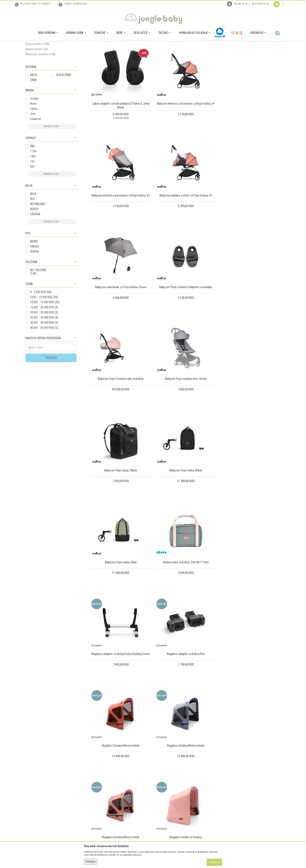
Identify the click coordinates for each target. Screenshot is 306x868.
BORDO (34, 249)
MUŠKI (34, 281)
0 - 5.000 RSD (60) (41, 332)
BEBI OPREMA (61, 46)
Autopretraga (148, 61)
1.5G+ (34, 191)
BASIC (34, 115)
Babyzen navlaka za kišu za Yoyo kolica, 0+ (121, 235)
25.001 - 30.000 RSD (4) (44, 357)
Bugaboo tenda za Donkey (250, 600)
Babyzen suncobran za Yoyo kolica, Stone (185, 235)
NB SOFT (161, 857)
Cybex (34, 149)
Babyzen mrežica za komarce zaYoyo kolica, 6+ (250, 143)
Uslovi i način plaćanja (103, 790)
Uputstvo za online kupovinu (107, 784)
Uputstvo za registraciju (104, 778)
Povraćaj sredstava (166, 790)
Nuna (33, 144)
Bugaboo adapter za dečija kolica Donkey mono (120, 509)
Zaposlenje (32, 778)
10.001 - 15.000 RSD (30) (45, 342)
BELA (33, 234)
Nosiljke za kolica (39, 74)
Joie (33, 154)
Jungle (34, 138)
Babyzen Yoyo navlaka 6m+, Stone (185, 326)
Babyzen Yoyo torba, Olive (185, 418)
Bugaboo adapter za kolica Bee (185, 509)
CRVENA (35, 254)
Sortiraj (166, 61)
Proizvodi (46, 46)
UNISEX (35, 286)
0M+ (33, 186)
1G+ (33, 201)
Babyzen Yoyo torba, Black (121, 418)
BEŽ (32, 239)
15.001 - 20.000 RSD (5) (44, 347)
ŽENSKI (34, 292)
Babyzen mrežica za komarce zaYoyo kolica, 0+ (185, 143)
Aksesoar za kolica (40, 94)
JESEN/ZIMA (63, 115)
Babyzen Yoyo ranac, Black (250, 326)
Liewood (35, 159)
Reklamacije (162, 784)
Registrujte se (261, 4)
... (263, 641)
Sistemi (33, 79)
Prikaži (224, 61)
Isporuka (160, 772)
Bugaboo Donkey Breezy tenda (250, 509)
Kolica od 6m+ (37, 89)
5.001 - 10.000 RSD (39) (44, 337)
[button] (279, 34)
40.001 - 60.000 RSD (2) (44, 368)
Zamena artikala (165, 778)
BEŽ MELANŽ (38, 244)
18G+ (33, 196)
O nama (30, 772)
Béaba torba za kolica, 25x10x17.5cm (250, 418)
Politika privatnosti (101, 802)
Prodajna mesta (35, 790)
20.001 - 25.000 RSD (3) (44, 352)
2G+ (33, 206)
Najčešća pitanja (100, 808)
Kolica (75, 46)
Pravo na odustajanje (168, 796)
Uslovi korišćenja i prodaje (106, 772)
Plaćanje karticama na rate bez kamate (113, 796)
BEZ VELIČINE (38, 312)
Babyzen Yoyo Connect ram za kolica (120, 326)
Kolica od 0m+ (38, 84)
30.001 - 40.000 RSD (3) (44, 363)
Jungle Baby (32, 46)
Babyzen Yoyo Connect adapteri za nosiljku (250, 235)
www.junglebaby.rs (136, 857)
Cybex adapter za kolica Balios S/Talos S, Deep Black (121, 145)
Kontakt (30, 784)
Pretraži (51, 398)
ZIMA (33, 120)
